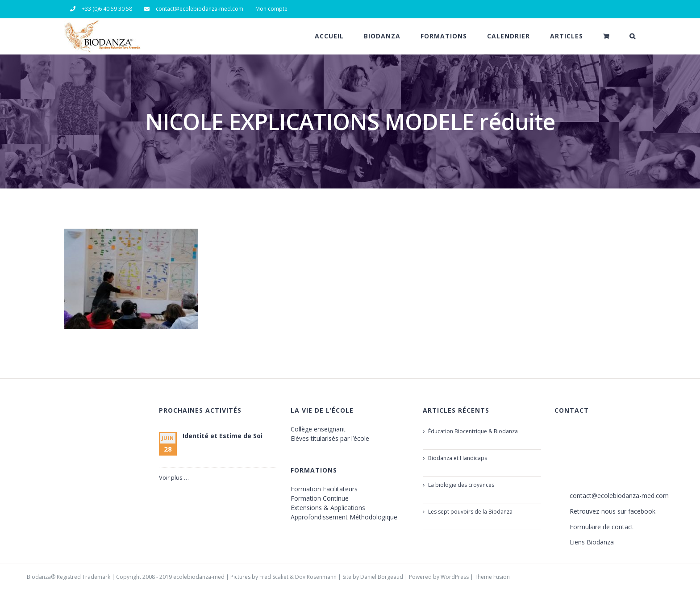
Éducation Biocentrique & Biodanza (473, 431)
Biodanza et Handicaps (458, 458)
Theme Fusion (492, 577)
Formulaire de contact (602, 527)
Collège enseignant (318, 429)
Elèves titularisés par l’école (330, 438)
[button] (633, 36)
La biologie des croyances (461, 485)
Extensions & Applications (328, 508)
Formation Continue (320, 498)
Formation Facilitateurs (324, 489)
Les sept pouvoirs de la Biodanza (470, 512)
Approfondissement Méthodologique (344, 517)
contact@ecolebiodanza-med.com (619, 496)
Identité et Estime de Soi (223, 436)
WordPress (455, 577)
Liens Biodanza (592, 542)
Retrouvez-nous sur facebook (612, 511)
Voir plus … (174, 477)
